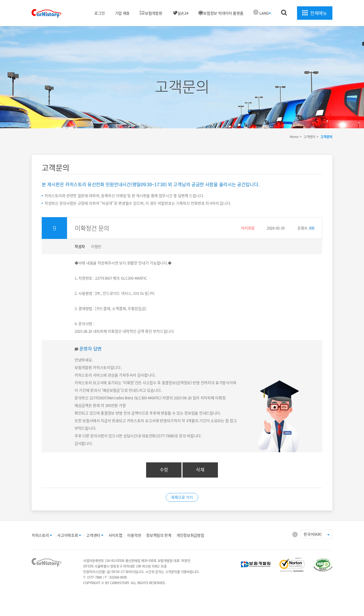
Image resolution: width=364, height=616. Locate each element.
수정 (164, 470)
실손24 (180, 13)
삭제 (200, 470)
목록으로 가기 (182, 497)
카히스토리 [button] (42, 535)
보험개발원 (151, 13)
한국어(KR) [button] (317, 534)
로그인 (99, 13)
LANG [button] (265, 13)
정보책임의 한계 (159, 535)
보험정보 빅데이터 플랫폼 (221, 13)
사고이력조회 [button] (69, 535)
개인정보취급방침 (190, 535)
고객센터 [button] (95, 535)
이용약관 (134, 535)
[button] (195, 228)
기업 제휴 (122, 13)
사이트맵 (115, 535)
